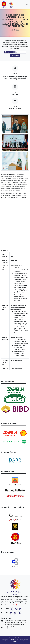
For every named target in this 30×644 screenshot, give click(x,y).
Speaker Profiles (20, 52)
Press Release (15, 55)
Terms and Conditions (15, 638)
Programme (9, 52)
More (15, 605)
